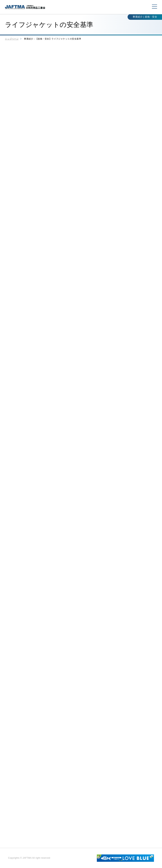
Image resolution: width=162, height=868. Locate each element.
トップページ (12, 39)
